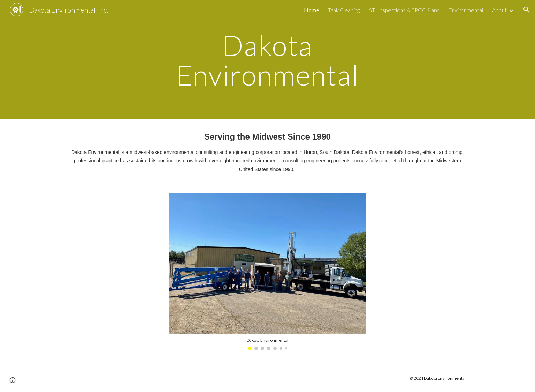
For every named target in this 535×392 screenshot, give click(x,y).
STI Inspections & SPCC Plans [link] (404, 10)
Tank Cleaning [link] (344, 10)
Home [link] (311, 10)
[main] (268, 60)
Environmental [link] (466, 10)
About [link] (499, 10)
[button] (527, 10)
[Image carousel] (267, 271)
